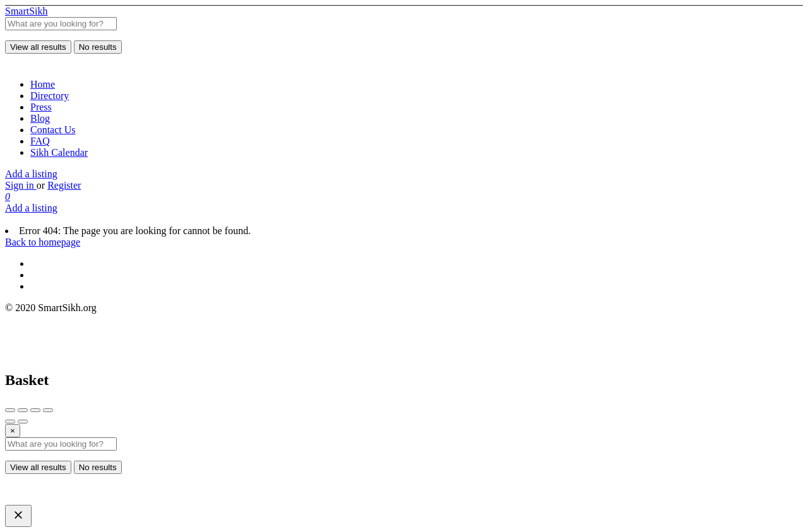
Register (64, 185)
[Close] (13, 431)
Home (43, 84)
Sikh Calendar (59, 152)
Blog (40, 118)
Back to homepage (43, 242)
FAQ (40, 141)
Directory (50, 96)
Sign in (21, 185)
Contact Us (53, 130)
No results (98, 47)
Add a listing (31, 174)
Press (41, 107)
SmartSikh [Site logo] (27, 11)
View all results (38, 47)
